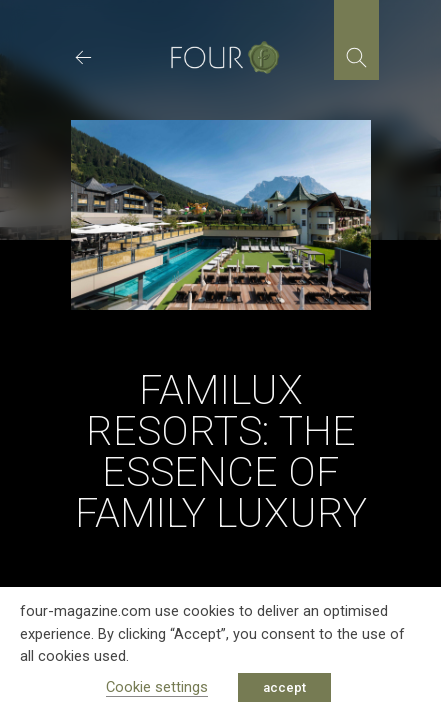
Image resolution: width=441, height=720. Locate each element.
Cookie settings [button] (157, 687)
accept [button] (284, 687)
